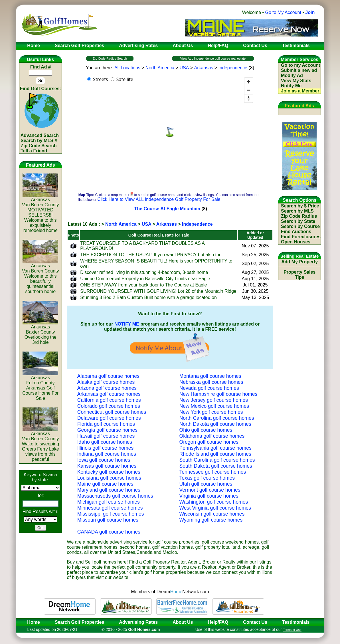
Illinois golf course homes (106, 448)
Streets (100, 79)
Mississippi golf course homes (111, 514)
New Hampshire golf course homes (218, 394)
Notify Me (291, 86)
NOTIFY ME (127, 324)
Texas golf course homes (207, 478)
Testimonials (296, 622)
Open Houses (296, 242)
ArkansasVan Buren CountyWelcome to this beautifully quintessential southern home (41, 277)
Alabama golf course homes (108, 376)
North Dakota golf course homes (215, 424)
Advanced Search (40, 135)
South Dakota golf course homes (216, 466)
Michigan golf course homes (109, 502)
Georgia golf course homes (107, 430)
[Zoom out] (249, 90)
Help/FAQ (218, 622)
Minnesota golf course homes (110, 508)
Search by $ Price (300, 206)
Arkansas (204, 68)
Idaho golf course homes (105, 442)
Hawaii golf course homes (106, 436)
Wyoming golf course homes (211, 520)
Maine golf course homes (105, 484)
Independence (233, 68)
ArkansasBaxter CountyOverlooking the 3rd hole (40, 333)
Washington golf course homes (214, 502)
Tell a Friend (34, 151)
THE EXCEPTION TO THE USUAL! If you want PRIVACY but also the (151, 255)
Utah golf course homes (206, 484)
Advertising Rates (138, 622)
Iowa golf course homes (104, 460)
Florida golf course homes (106, 424)
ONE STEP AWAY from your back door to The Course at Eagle (143, 285)
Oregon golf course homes (209, 442)
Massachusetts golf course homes (115, 496)
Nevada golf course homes (209, 388)
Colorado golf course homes (109, 406)
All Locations (127, 68)
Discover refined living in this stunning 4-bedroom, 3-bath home (144, 272)
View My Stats (296, 81)
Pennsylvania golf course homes (215, 448)
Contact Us (255, 622)
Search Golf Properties (79, 622)
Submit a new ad (299, 70)
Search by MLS (297, 211)
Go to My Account (283, 12)
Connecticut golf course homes (112, 412)
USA (184, 68)
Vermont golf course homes (210, 490)
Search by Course (300, 226)
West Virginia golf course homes (215, 508)
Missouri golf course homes (108, 520)
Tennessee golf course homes (213, 472)
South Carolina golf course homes (217, 460)
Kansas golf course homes (107, 466)
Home (32, 622)
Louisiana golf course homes (109, 478)
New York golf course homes (211, 412)
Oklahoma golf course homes (212, 436)
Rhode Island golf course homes (215, 454)
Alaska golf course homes (106, 382)
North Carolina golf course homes (217, 418)
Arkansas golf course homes (109, 394)
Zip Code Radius (299, 216)
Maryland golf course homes (109, 490)
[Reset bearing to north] (249, 98)
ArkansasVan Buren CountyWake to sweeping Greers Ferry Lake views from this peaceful (41, 444)
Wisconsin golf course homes (212, 514)
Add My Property (299, 262)
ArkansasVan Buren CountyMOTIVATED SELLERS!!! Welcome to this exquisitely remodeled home (41, 213)
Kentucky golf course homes (109, 472)
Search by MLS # (39, 141)
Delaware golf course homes (109, 418)
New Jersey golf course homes (214, 400)
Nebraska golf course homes (211, 382)
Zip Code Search (39, 146)
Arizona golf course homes (107, 388)
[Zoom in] (249, 82)
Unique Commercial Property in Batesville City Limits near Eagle (145, 279)
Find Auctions (296, 232)
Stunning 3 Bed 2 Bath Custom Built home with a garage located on (148, 297)
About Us (183, 622)
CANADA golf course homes (109, 532)
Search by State (298, 221)
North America (160, 68)
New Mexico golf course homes (214, 406)
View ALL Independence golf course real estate (213, 58)
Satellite (125, 79)
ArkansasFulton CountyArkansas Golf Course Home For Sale (40, 386)
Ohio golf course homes (206, 430)
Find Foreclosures (301, 237)
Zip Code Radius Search (110, 58)
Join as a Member (300, 91)
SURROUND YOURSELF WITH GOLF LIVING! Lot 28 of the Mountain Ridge (158, 291)
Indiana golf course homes (107, 454)
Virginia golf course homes (209, 496)
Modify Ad (292, 75)
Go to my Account (300, 65)
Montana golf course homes (210, 376)
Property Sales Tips (299, 275)
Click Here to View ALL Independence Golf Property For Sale (159, 199)
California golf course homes (109, 400)
